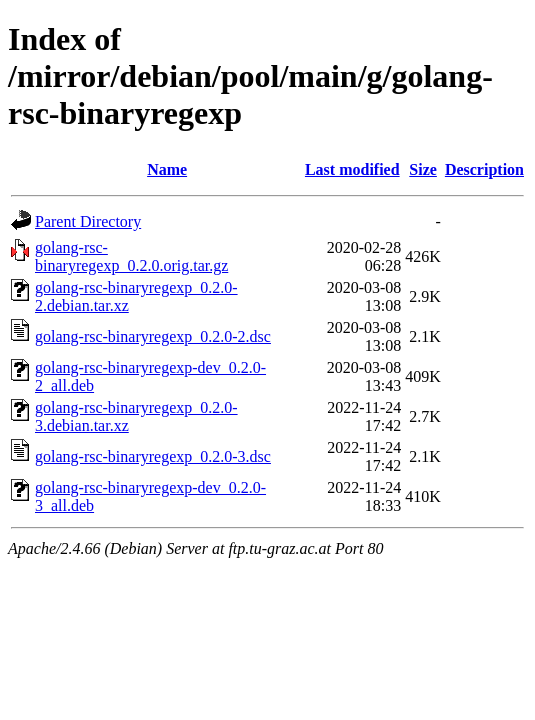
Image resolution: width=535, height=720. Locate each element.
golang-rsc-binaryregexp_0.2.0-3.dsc (153, 456)
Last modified (352, 169)
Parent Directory (88, 221)
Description (484, 169)
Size (423, 169)
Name (167, 169)
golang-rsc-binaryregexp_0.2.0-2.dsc (153, 336)
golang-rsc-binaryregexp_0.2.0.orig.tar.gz (131, 256)
